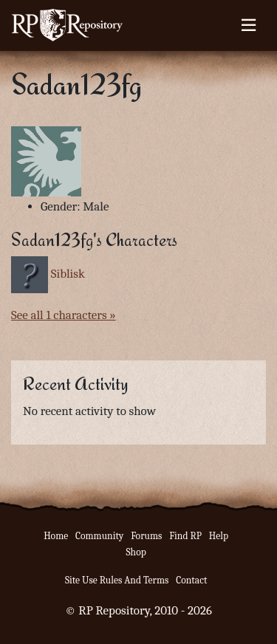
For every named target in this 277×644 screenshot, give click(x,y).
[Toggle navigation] (249, 25)
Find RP (185, 536)
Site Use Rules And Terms (117, 580)
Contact (191, 580)
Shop (136, 552)
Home (56, 536)
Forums (146, 536)
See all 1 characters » (64, 315)
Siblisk (68, 274)
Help (219, 536)
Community (99, 536)
